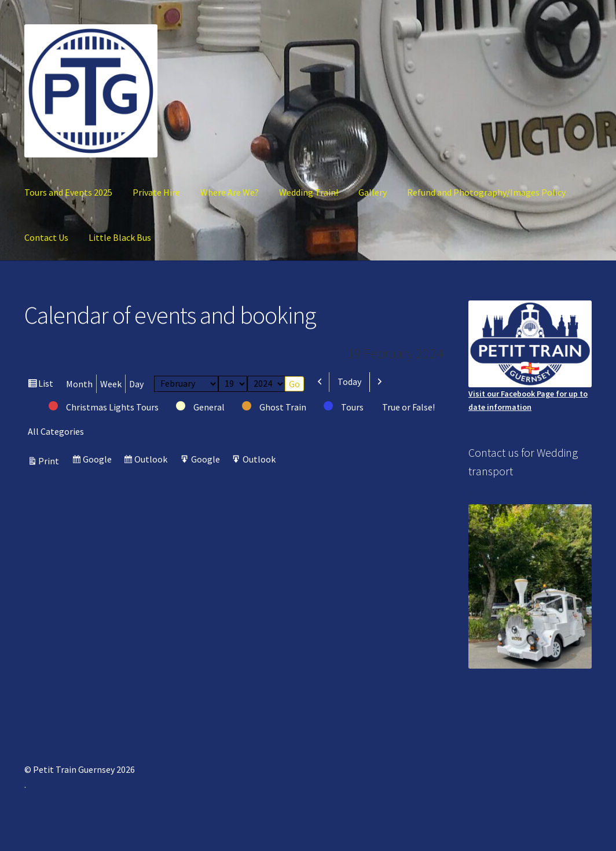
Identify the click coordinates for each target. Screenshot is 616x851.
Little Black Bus (120, 237)
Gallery (373, 192)
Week (111, 384)
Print (50, 461)
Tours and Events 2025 (68, 192)
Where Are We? (230, 192)
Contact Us (46, 237)
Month (79, 384)
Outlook (152, 461)
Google (99, 461)
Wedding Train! (309, 192)
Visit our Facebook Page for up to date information (530, 356)
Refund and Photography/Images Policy (486, 192)
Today (349, 382)
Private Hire (156, 192)
